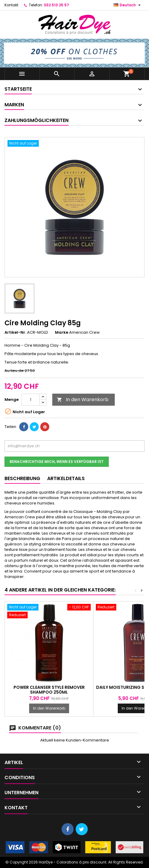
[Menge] (31, 400)
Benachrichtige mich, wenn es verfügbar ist (57, 462)
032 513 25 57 (56, 5)
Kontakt (11, 5)
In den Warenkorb (83, 400)
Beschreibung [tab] (22, 478)
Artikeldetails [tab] (66, 478)
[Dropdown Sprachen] (128, 5)
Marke (62, 333)
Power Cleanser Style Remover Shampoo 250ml (49, 690)
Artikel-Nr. (15, 333)
